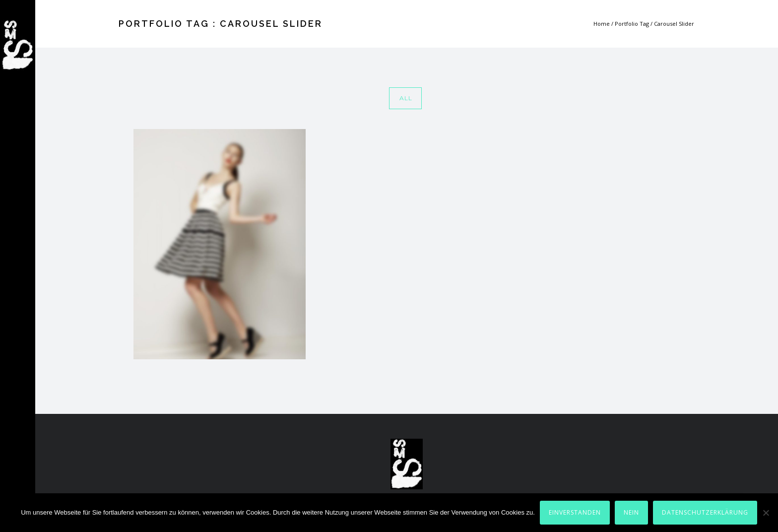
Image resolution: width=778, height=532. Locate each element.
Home (602, 24)
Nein (631, 512)
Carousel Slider (674, 24)
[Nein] (766, 513)
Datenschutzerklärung (705, 512)
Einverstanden (575, 512)
